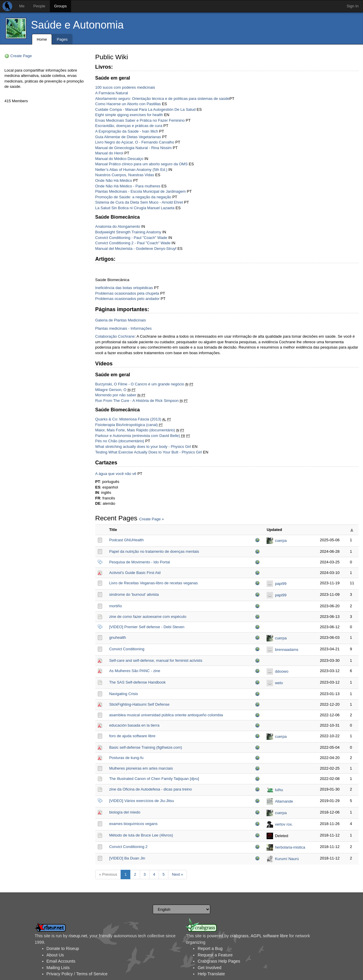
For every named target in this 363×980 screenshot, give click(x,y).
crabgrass (239, 936)
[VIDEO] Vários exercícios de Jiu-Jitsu (142, 801)
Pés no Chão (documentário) (120, 441)
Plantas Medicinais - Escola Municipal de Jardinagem (141, 191)
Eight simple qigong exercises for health (129, 115)
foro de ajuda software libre (132, 736)
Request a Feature (215, 955)
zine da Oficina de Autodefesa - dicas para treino (150, 789)
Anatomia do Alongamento (118, 226)
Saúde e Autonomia (77, 25)
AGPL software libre (269, 936)
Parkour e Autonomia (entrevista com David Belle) (138, 436)
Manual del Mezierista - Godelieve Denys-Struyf (136, 249)
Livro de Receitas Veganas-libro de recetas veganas (153, 583)
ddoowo (282, 671)
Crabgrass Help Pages (219, 961)
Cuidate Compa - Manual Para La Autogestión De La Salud (145, 109)
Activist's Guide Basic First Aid (135, 573)
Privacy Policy (60, 974)
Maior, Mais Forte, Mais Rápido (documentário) (135, 430)
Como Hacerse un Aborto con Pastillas (128, 104)
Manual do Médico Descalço (119, 159)
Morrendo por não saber (116, 395)
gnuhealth (118, 637)
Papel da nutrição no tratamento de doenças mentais (154, 551)
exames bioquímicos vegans (133, 824)
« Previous (108, 874)
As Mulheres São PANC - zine (135, 671)
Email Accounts (61, 961)
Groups (61, 6)
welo (279, 683)
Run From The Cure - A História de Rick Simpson (137, 401)
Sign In (353, 6)
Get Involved (209, 968)
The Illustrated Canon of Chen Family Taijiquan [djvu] (154, 779)
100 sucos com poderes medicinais (125, 87)
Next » (178, 874)
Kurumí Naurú (287, 859)
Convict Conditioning (127, 649)
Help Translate (211, 974)
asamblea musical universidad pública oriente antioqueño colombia (166, 715)
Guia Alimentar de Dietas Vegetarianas (128, 137)
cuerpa (281, 541)
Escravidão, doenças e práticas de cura (129, 126)
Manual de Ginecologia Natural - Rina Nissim (133, 148)
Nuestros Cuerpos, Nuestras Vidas (125, 175)
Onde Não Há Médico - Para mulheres (128, 186)
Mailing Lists (58, 968)
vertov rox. (284, 824)
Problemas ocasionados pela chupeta (127, 293)
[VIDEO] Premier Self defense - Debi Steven (147, 627)
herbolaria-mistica (290, 847)
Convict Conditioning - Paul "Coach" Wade (131, 238)
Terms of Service (92, 974)
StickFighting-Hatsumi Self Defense (139, 704)
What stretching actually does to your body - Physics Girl (143, 447)
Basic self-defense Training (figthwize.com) (146, 747)
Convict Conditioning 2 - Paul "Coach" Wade (133, 243)
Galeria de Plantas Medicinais (121, 320)
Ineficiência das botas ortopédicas (124, 288)
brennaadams (287, 650)
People (39, 6)
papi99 (281, 584)
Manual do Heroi (109, 153)
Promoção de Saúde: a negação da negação (133, 197)
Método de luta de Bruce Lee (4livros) (141, 835)
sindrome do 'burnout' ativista (134, 594)
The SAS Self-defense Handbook (137, 682)
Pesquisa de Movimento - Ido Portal (139, 562)
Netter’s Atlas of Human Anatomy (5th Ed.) (131, 170)
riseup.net (78, 936)
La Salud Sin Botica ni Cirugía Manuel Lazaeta (135, 208)
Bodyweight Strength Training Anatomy (128, 232)
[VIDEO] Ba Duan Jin (127, 858)
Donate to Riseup (63, 948)
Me (22, 6)
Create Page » (152, 519)
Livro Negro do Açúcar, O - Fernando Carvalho (135, 142)
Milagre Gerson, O (111, 390)
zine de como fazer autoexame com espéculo (148, 617)
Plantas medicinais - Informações (123, 328)
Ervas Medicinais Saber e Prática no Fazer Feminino (140, 120)
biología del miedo (125, 812)
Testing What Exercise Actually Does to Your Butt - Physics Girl (149, 452)
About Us (55, 955)
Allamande (284, 801)
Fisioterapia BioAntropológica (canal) (127, 425)
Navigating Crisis (124, 694)
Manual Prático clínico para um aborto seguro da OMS (142, 164)
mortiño (115, 606)
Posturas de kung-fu (126, 758)
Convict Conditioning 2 (128, 847)
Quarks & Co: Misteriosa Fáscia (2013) (128, 419)
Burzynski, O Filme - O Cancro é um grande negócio (140, 384)
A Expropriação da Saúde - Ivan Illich (127, 131)
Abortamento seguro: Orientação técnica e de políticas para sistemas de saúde (162, 99)
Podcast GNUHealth (126, 540)
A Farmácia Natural (112, 93)
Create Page (21, 56)
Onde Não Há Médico (114, 180)
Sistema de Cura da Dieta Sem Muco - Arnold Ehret (139, 202)
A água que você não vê (116, 474)
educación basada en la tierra (134, 725)
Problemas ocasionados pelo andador (127, 299)
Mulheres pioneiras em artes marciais (141, 768)
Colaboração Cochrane (115, 336)
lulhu (279, 790)
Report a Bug (210, 948)
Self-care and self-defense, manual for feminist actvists (156, 660)
